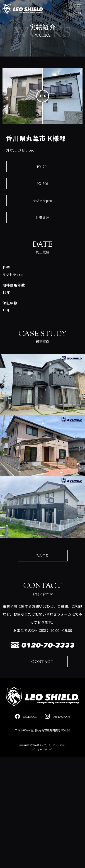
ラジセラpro (43, 201)
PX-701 (42, 167)
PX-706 (42, 184)
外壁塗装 (42, 218)
